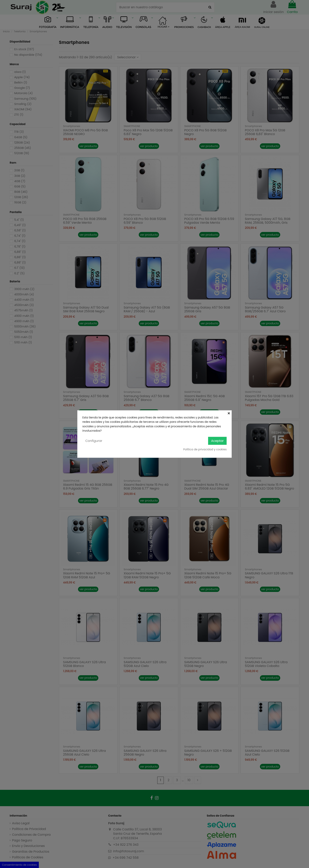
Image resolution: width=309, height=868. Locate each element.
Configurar (94, 441)
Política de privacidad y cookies (205, 449)
